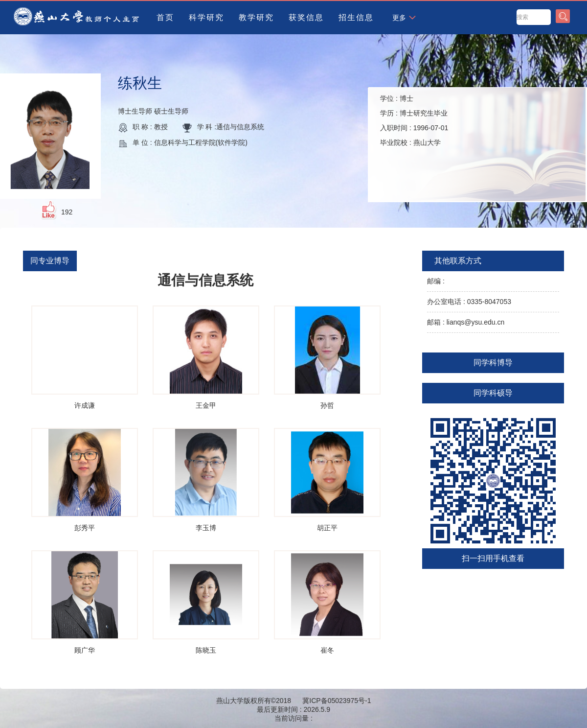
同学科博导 (493, 363)
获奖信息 (306, 17)
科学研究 (206, 17)
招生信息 (356, 17)
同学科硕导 (493, 393)
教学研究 (256, 17)
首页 (165, 17)
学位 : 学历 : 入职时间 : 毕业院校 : (414, 120)
